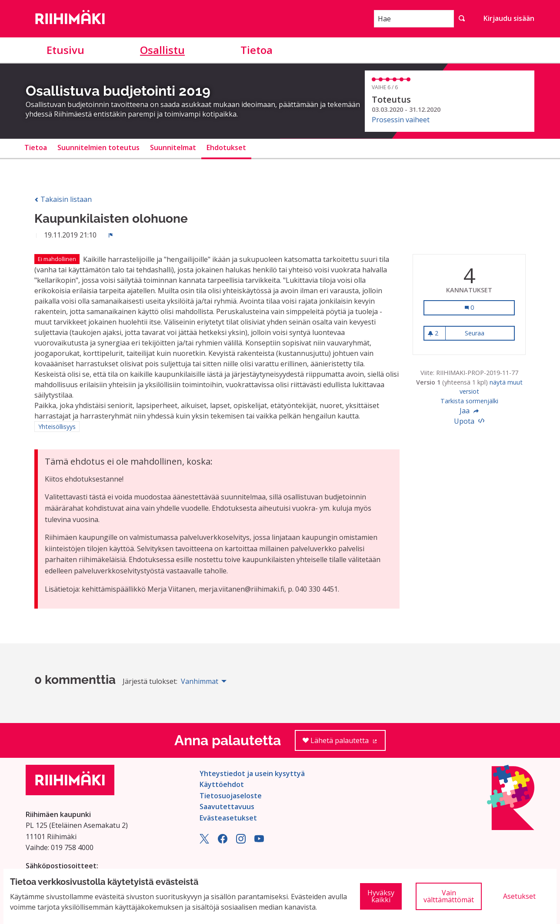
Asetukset (519, 896)
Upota (469, 421)
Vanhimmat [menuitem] (200, 681)
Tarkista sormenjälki (469, 401)
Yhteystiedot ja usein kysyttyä (252, 773)
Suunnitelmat (173, 147)
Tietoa (257, 50)
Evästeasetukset (228, 818)
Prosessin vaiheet (401, 120)
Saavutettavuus (227, 807)
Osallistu (162, 50)
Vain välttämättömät (449, 896)
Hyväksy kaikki (381, 896)
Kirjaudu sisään (509, 18)
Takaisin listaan (63, 199)
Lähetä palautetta (344, 743)
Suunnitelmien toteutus (98, 147)
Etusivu (65, 50)
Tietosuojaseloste (231, 796)
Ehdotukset (226, 147)
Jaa (469, 411)
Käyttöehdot (222, 784)
